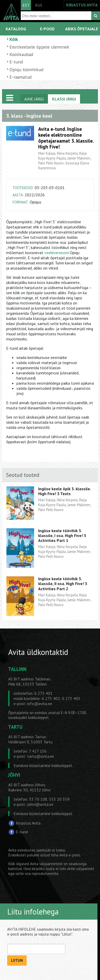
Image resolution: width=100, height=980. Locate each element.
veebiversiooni (57, 253)
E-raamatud (21, 77)
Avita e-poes (70, 855)
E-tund (16, 62)
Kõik (14, 39)
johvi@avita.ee (40, 804)
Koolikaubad (21, 54)
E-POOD (47, 29)
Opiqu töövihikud (26, 70)
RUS (39, 5)
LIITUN (17, 960)
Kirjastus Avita (28, 823)
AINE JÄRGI (34, 99)
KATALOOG (16, 29)
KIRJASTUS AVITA (82, 5)
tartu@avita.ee (41, 756)
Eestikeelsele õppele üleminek (39, 47)
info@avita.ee (40, 704)
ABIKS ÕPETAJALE (82, 29)
